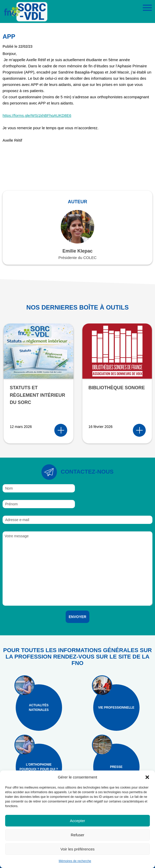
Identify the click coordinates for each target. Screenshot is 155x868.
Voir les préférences (78, 849)
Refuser (78, 835)
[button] (147, 777)
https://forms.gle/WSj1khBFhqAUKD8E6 (37, 115)
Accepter (77, 821)
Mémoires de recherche (75, 861)
